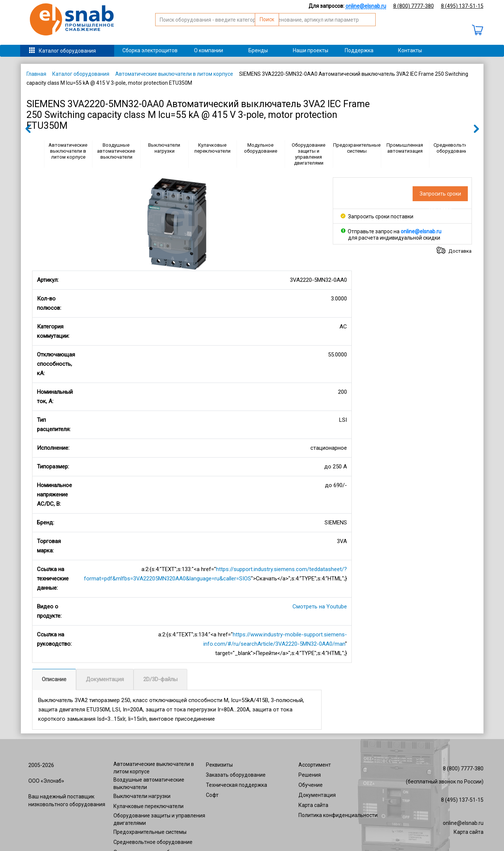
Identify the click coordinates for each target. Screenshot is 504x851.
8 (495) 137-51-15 (462, 6)
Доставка (460, 251)
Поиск (377, 28)
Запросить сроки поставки (377, 216)
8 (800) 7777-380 (414, 6)
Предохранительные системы (357, 148)
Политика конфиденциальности (338, 815)
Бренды (258, 50)
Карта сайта (313, 805)
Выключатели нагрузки (164, 148)
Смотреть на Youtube (320, 607)
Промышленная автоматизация (405, 148)
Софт (212, 795)
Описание (54, 679)
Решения (310, 775)
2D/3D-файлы (160, 679)
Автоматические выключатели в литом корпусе (174, 74)
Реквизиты (219, 765)
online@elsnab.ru (463, 823)
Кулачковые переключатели (212, 148)
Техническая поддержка (237, 785)
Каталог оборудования (67, 51)
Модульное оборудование (261, 148)
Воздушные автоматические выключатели (116, 151)
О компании (209, 50)
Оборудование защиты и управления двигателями (309, 154)
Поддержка (359, 50)
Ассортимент (315, 765)
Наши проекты (311, 50)
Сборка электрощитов (150, 50)
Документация (105, 679)
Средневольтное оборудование (453, 148)
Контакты (410, 50)
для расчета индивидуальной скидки (394, 238)
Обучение (311, 785)
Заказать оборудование (236, 775)
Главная (36, 74)
